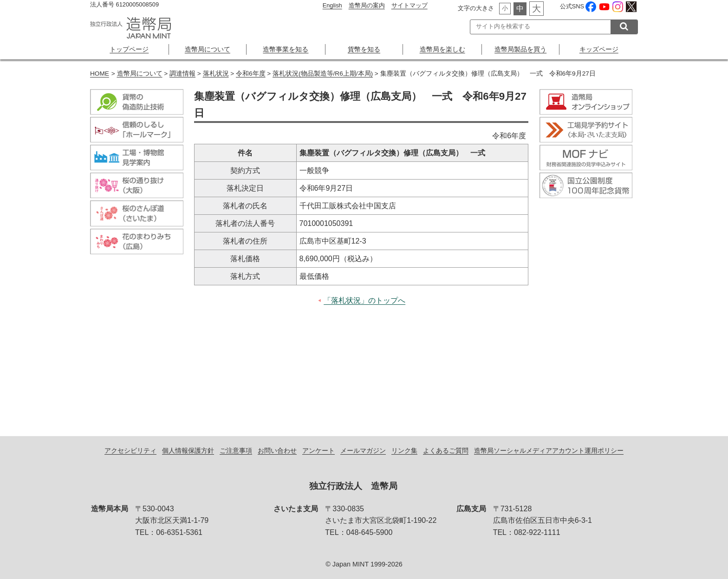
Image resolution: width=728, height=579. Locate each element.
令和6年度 (251, 74)
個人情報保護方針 (188, 450)
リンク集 (404, 450)
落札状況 (216, 74)
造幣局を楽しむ (442, 49)
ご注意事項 (236, 450)
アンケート (318, 450)
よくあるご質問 (446, 450)
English (332, 5)
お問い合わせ (277, 450)
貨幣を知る (364, 49)
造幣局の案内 (367, 5)
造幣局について (208, 49)
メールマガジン (363, 450)
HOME (100, 74)
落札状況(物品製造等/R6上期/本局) (323, 74)
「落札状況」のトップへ (364, 300)
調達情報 (182, 74)
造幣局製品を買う (520, 49)
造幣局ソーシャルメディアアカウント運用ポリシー (549, 450)
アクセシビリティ (130, 450)
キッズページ (599, 49)
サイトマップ (409, 5)
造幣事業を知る (286, 49)
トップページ (129, 49)
